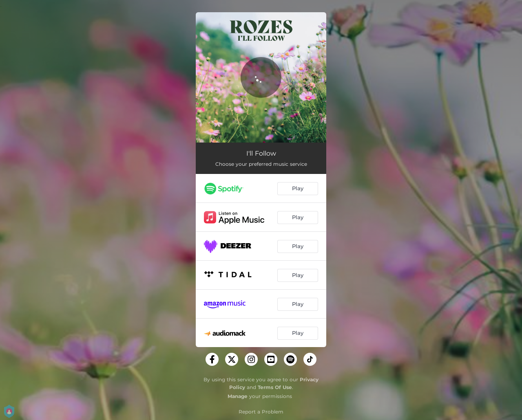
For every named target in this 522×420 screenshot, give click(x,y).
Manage (238, 396)
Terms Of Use (275, 387)
